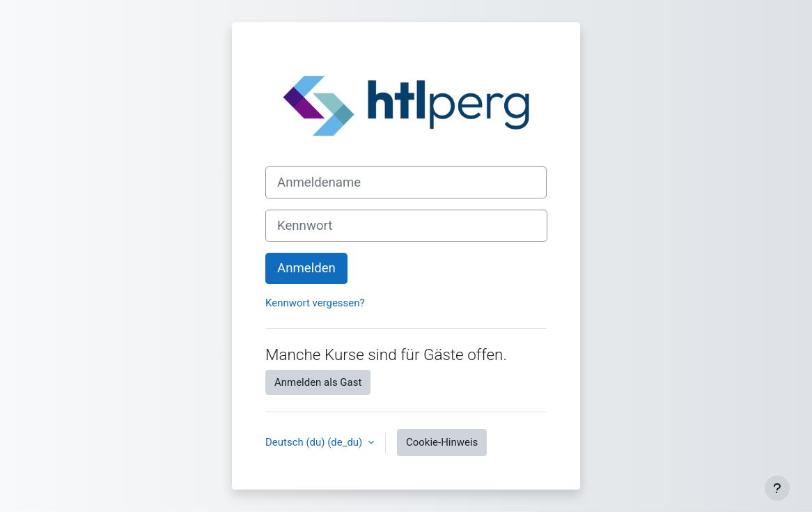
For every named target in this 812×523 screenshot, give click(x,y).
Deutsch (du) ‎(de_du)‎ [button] (315, 442)
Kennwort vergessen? (315, 303)
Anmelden (306, 268)
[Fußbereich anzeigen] (777, 488)
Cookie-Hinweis (442, 442)
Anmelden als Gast (318, 382)
